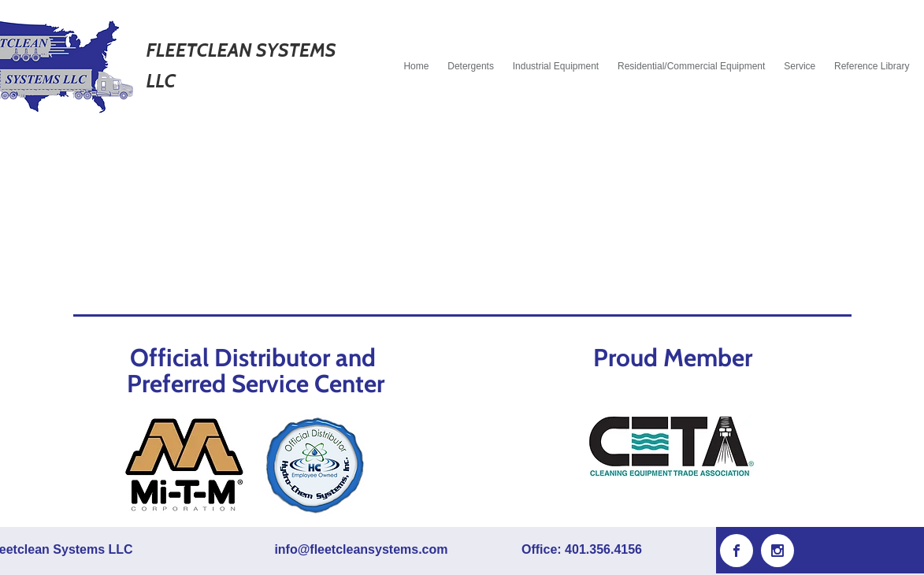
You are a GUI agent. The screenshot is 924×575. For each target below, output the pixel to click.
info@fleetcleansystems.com (361, 549)
